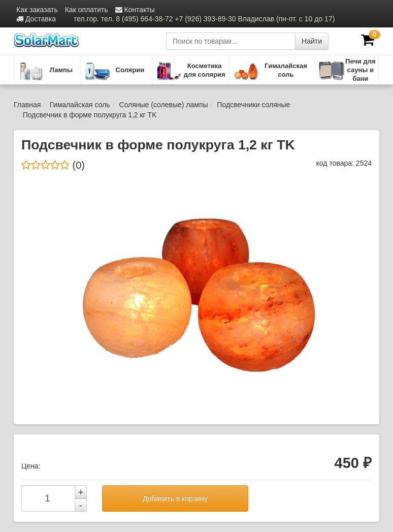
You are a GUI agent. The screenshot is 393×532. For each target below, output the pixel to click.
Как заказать (37, 10)
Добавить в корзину (175, 498)
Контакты (135, 10)
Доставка (36, 19)
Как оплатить (87, 10)
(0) (53, 165)
